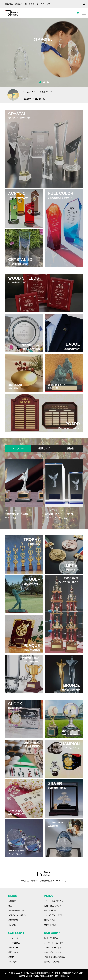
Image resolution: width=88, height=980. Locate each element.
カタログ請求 (50, 925)
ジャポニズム (14, 943)
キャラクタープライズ (54, 948)
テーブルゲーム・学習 (54, 943)
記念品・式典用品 (52, 962)
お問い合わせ (50, 920)
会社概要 (12, 901)
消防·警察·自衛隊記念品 (54, 957)
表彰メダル (13, 962)
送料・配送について (53, 906)
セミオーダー (14, 938)
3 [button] (48, 82)
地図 (10, 906)
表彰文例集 (13, 920)
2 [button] (44, 82)
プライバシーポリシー (18, 915)
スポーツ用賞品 (51, 938)
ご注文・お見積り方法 (54, 901)
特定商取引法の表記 (17, 910)
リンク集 (12, 925)
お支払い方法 (50, 910)
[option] (44, 52)
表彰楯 (11, 957)
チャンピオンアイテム (54, 952)
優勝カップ (13, 952)
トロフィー (13, 948)
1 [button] (40, 82)
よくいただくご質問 (53, 915)
